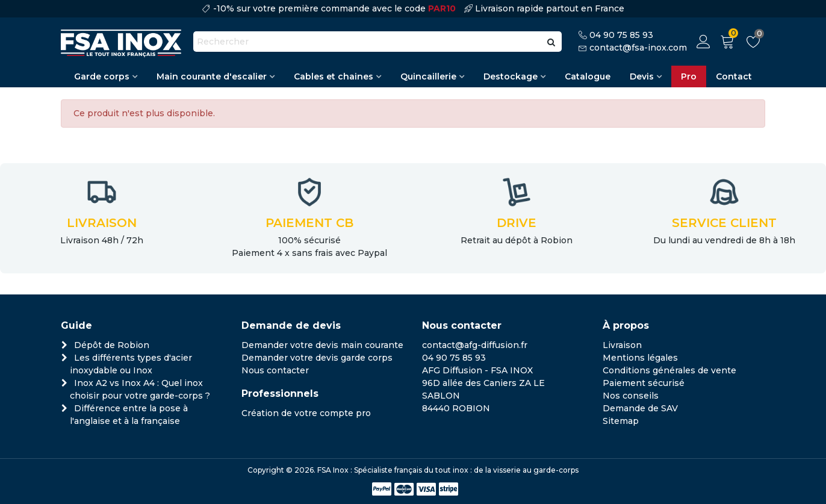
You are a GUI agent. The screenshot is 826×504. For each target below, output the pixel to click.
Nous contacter (275, 370)
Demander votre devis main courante (322, 345)
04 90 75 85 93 (621, 35)
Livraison (622, 345)
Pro (689, 76)
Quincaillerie (428, 76)
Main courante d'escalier (212, 76)
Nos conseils (631, 396)
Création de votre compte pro (306, 413)
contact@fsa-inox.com (638, 48)
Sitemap (621, 421)
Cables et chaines (334, 76)
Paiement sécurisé (644, 383)
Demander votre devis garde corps (317, 358)
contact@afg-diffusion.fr (475, 345)
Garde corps (102, 76)
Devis (642, 76)
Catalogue (588, 76)
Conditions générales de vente (669, 370)
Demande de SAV (640, 408)
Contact (734, 76)
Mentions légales (640, 358)
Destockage (511, 76)
